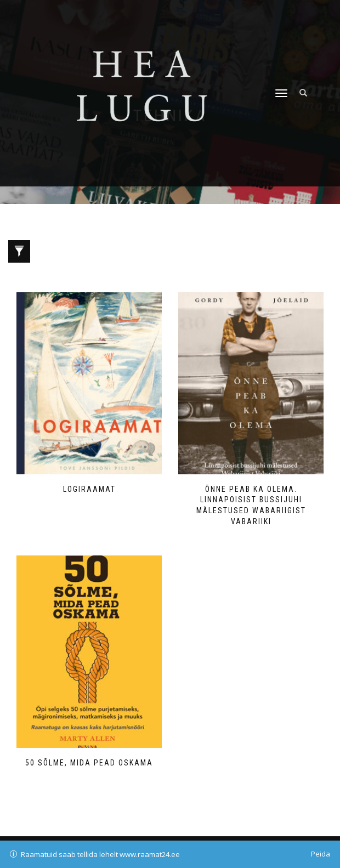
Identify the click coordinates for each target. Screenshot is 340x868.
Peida (321, 854)
